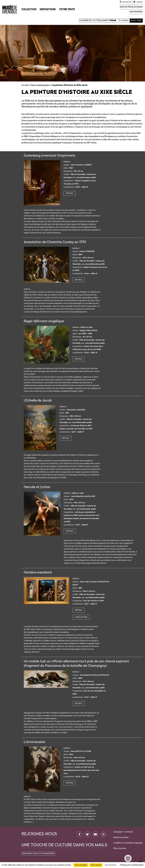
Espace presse (121, 837)
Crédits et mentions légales (128, 843)
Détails (70, 193)
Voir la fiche (81, 617)
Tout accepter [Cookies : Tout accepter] (81, 865)
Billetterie (136, 21)
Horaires (125, 21)
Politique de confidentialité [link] (132, 865)
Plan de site (120, 849)
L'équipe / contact (123, 832)
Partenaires (136, 12)
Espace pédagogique (131, 7)
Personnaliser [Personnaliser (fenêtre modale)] (111, 865)
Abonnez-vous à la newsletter (38, 853)
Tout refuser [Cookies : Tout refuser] (96, 865)
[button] (29, 10)
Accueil (25, 85)
